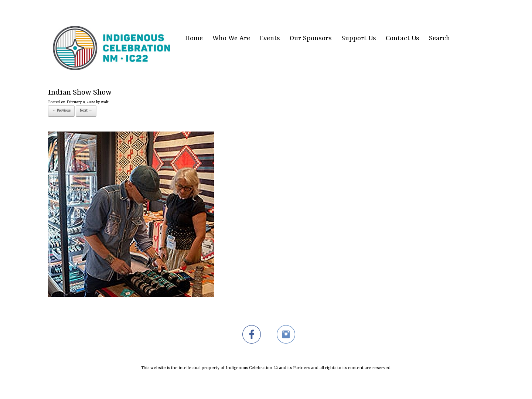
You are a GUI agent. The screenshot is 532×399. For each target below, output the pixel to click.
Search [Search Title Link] (439, 39)
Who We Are (231, 39)
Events (270, 39)
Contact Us (403, 39)
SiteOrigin (261, 384)
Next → (86, 111)
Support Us (359, 39)
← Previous (61, 111)
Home (194, 39)
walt (105, 102)
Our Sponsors (311, 39)
